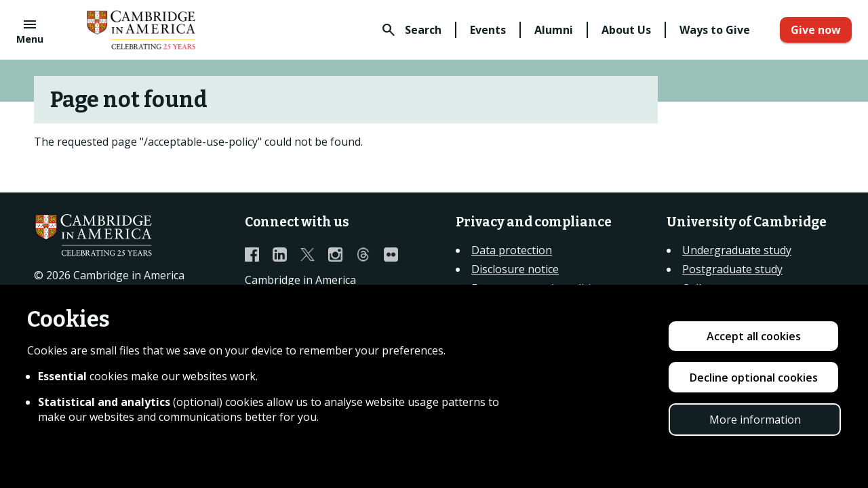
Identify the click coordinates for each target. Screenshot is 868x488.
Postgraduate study (732, 269)
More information (755, 420)
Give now (816, 30)
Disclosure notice (515, 269)
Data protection (512, 250)
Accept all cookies (754, 336)
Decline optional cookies (754, 378)
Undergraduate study (737, 250)
